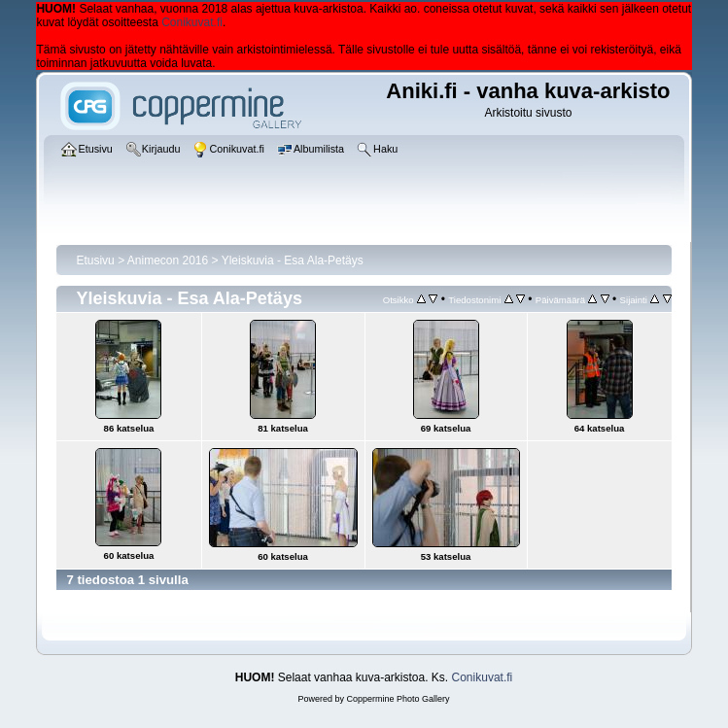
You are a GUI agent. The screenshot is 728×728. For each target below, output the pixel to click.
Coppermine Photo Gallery (398, 699)
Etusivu (95, 260)
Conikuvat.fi (192, 22)
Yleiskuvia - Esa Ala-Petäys (293, 260)
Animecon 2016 (168, 260)
